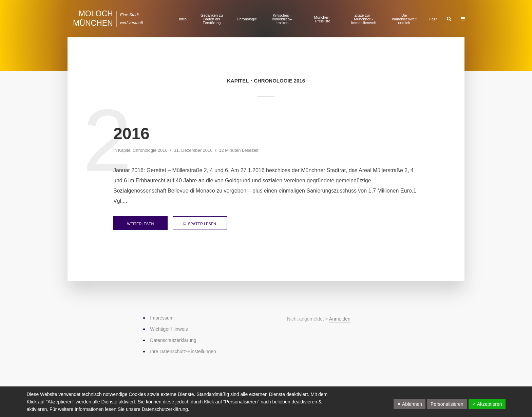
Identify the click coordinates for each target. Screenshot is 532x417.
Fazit (433, 19)
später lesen (200, 224)
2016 (131, 134)
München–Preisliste (322, 19)
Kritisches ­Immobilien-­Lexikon (282, 19)
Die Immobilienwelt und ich (404, 19)
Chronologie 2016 (150, 150)
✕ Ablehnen (410, 404)
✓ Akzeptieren (487, 404)
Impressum (162, 318)
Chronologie (247, 19)
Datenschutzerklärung (165, 409)
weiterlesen (141, 224)
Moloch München (93, 18)
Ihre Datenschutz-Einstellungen (183, 351)
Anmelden (340, 319)
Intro (183, 19)
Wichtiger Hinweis (169, 329)
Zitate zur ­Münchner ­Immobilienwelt (364, 19)
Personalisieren (447, 404)
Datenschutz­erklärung (173, 340)
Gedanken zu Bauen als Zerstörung (212, 19)
